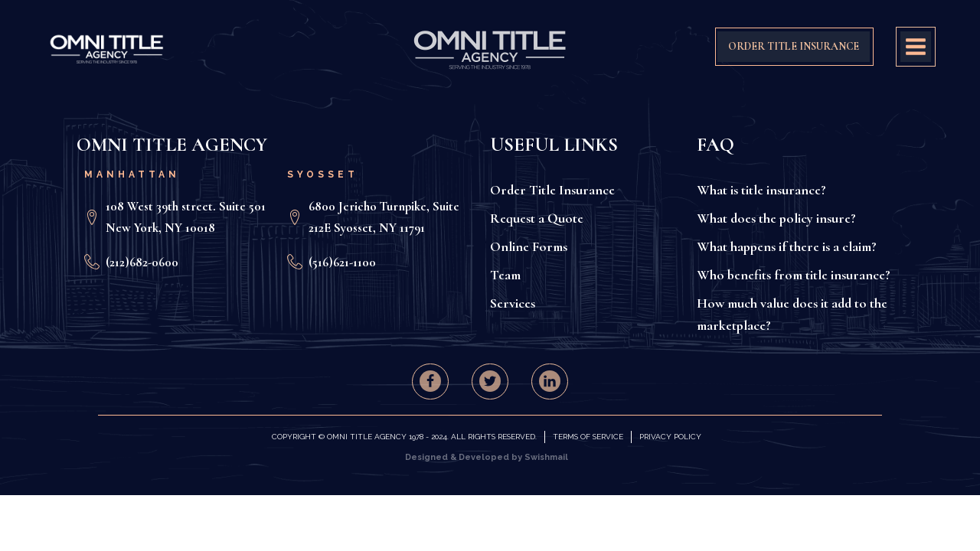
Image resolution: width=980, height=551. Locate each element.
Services (513, 303)
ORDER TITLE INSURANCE (794, 46)
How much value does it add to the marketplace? (792, 314)
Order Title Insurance (552, 190)
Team (505, 275)
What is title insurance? (761, 190)
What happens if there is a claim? (787, 246)
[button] (430, 381)
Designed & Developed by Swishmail (487, 457)
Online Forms (529, 246)
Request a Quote (537, 218)
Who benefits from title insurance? (794, 275)
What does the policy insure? (776, 218)
